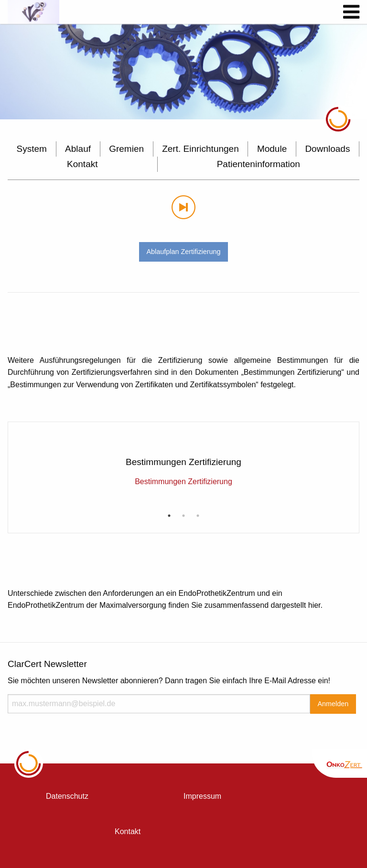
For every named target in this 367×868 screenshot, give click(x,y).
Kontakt (82, 164)
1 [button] (169, 516)
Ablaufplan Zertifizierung (183, 252)
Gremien (126, 149)
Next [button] (349, 446)
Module (272, 149)
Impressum (202, 796)
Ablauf (78, 149)
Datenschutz (67, 796)
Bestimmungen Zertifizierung (183, 482)
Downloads (327, 149)
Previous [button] (18, 446)
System (32, 149)
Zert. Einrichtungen (200, 149)
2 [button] (183, 516)
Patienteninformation (259, 164)
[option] (183, 72)
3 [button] (198, 516)
